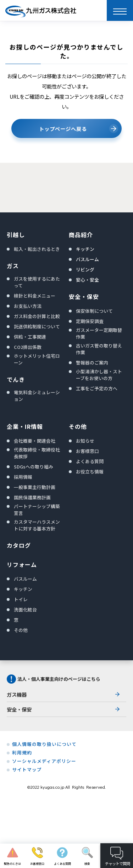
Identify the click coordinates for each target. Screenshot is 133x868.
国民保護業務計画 (32, 497)
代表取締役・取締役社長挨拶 (37, 453)
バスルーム (87, 259)
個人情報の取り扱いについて (44, 744)
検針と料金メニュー (35, 296)
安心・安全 (87, 280)
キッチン (85, 249)
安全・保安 (84, 297)
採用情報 (23, 477)
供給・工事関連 (30, 337)
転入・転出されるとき (37, 249)
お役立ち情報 (90, 472)
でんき (16, 379)
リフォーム (22, 564)
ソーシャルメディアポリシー (44, 761)
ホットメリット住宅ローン (37, 359)
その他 (21, 630)
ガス (13, 266)
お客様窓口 (87, 451)
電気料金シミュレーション (37, 396)
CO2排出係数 (28, 347)
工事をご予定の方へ (97, 388)
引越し (16, 235)
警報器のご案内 (92, 363)
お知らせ (85, 441)
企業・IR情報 (25, 426)
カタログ (19, 545)
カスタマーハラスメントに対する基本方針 (37, 525)
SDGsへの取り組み (34, 467)
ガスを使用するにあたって (37, 282)
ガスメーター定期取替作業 (99, 333)
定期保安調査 (90, 321)
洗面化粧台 (25, 610)
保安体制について (94, 311)
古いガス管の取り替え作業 (99, 349)
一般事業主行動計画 (35, 487)
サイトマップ (27, 770)
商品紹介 (81, 235)
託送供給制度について (37, 326)
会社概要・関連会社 (35, 441)
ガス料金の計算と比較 (37, 316)
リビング (85, 269)
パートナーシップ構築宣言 (37, 510)
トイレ (21, 599)
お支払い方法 (28, 306)
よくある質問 (90, 461)
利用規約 (22, 753)
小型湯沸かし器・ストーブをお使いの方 (99, 375)
